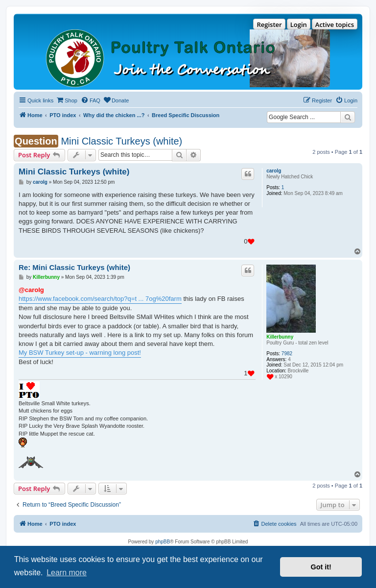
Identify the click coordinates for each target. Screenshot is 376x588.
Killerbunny (280, 337)
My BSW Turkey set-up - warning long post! (80, 353)
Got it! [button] (321, 567)
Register (269, 24)
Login (299, 24)
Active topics (335, 24)
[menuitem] (67, 100)
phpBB (163, 542)
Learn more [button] (67, 573)
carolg (274, 171)
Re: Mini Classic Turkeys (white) (74, 267)
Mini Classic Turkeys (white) (121, 141)
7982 (287, 354)
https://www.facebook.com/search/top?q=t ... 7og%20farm (100, 299)
